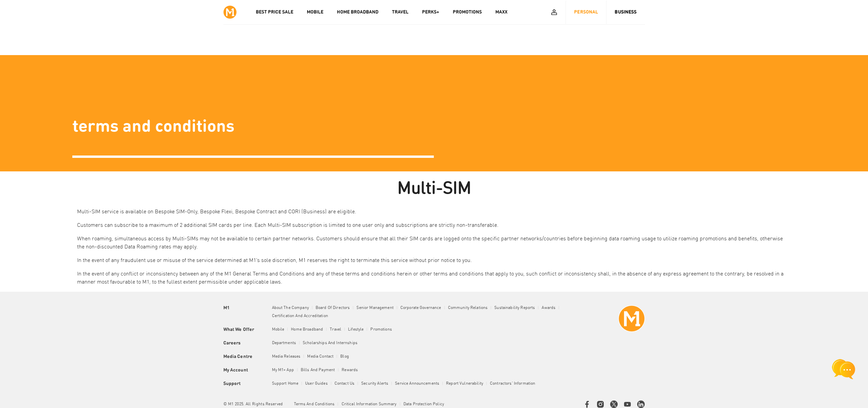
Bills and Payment (318, 370)
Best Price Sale (275, 12)
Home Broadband (307, 330)
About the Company (290, 308)
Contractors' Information (513, 384)
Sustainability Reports (515, 308)
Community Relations (468, 308)
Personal (586, 12)
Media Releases (286, 357)
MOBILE (315, 12)
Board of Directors (333, 308)
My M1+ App (283, 370)
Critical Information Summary (369, 404)
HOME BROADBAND (358, 12)
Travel (336, 330)
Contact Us (344, 384)
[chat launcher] (844, 369)
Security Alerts (375, 384)
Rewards (350, 370)
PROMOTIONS (467, 12)
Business (626, 12)
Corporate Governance (421, 308)
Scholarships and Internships (330, 343)
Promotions (381, 330)
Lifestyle (356, 330)
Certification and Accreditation (300, 316)
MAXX (501, 12)
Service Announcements (417, 384)
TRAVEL (400, 12)
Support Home (285, 384)
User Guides (316, 384)
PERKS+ (431, 12)
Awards (549, 308)
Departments (284, 343)
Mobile (278, 330)
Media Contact (320, 357)
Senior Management (375, 308)
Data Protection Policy (424, 404)
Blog (345, 357)
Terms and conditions (314, 404)
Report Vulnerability (465, 384)
